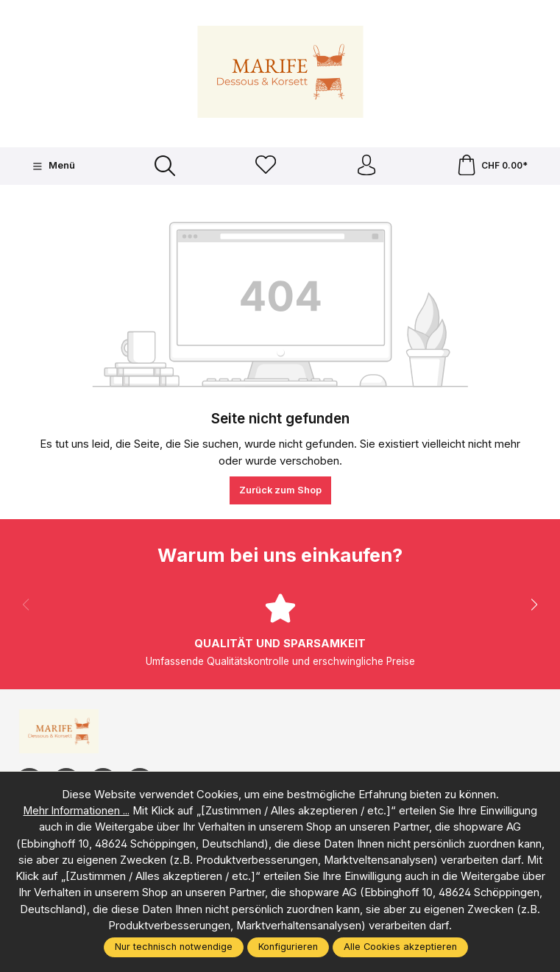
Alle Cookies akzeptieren (400, 947)
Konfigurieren (288, 947)
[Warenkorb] (492, 167)
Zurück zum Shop (280, 492)
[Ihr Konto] (366, 167)
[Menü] (53, 166)
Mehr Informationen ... (77, 811)
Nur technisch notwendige (174, 947)
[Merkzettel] (265, 167)
